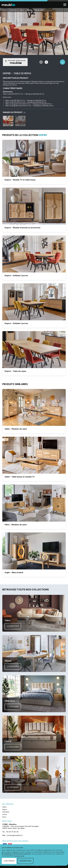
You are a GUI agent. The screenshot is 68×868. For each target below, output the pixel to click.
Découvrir (13, 626)
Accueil (5, 10)
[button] (46, 62)
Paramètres (25, 861)
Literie (5, 814)
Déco (4, 817)
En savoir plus (19, 856)
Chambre (6, 812)
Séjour (22, 10)
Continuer (9, 861)
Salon (4, 807)
